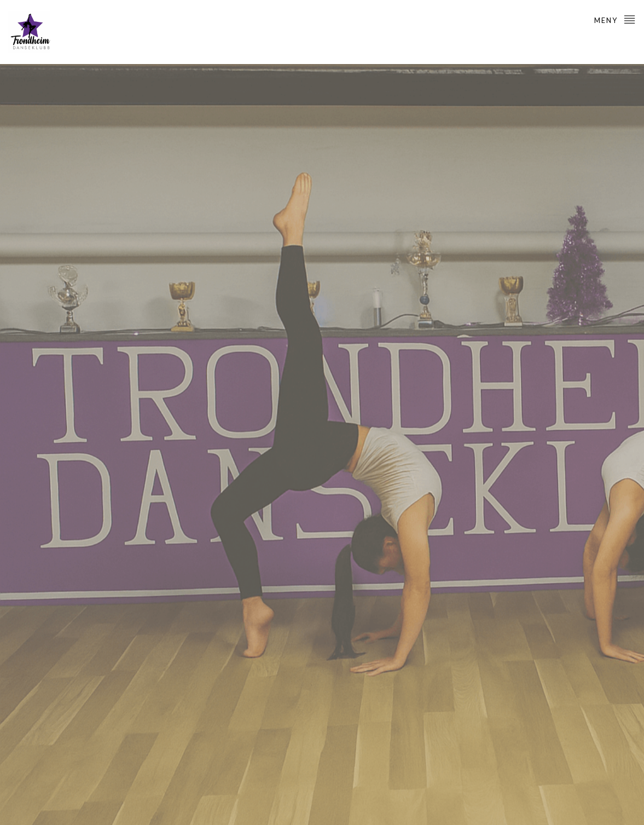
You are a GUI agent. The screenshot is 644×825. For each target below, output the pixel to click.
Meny (615, 19)
